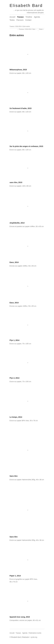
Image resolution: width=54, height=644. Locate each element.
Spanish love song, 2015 (20, 617)
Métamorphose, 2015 (18, 70)
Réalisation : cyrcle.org (30, 637)
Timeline (29, 17)
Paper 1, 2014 (15, 576)
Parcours (20, 20)
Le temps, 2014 (16, 417)
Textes (12, 20)
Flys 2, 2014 (14, 378)
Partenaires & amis (35, 633)
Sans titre (14, 476)
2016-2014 (18, 26)
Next (34, 29)
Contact (28, 20)
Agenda (37, 17)
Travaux (20, 17)
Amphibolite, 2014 (17, 223)
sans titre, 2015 (16, 182)
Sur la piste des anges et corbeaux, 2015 (26, 146)
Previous (21, 29)
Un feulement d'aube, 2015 (21, 108)
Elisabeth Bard (26, 6)
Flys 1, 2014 (14, 340)
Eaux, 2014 (14, 262)
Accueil (12, 17)
